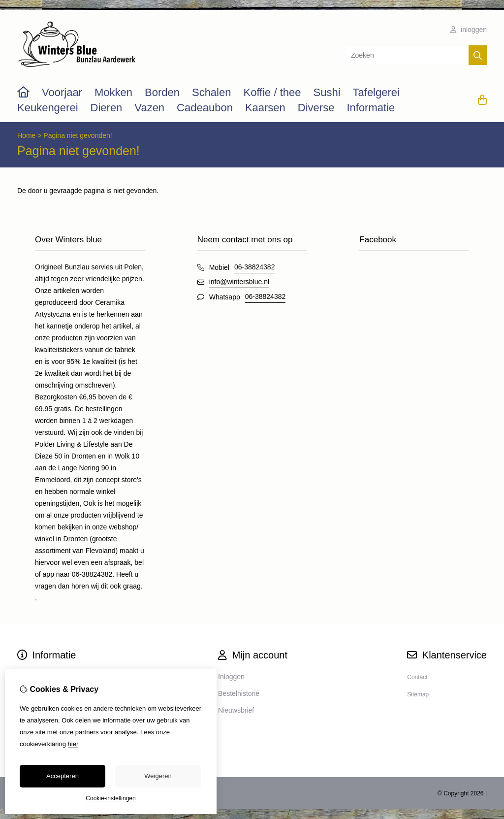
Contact (417, 677)
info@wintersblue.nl (239, 282)
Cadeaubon (205, 108)
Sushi (327, 92)
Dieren (107, 108)
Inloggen (231, 677)
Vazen (149, 108)
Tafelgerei (376, 92)
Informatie (371, 108)
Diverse (316, 108)
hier (73, 744)
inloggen (469, 30)
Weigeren (158, 776)
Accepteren (63, 776)
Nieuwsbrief (236, 710)
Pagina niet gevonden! (78, 135)
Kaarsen (265, 108)
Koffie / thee (272, 92)
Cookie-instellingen (110, 798)
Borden (162, 92)
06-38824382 (255, 267)
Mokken (113, 92)
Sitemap (418, 694)
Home (26, 135)
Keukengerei (48, 108)
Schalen (212, 92)
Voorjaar (62, 92)
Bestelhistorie (239, 693)
